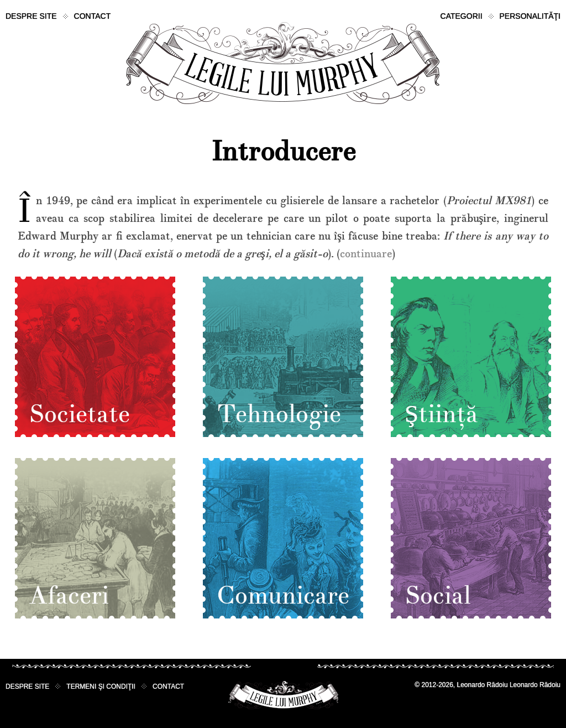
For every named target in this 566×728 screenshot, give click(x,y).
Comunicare (283, 596)
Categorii (462, 16)
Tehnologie (279, 414)
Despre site (31, 16)
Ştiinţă (441, 414)
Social (438, 596)
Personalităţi (530, 16)
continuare (366, 254)
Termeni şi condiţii (101, 687)
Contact (93, 16)
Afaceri (69, 596)
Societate (79, 414)
